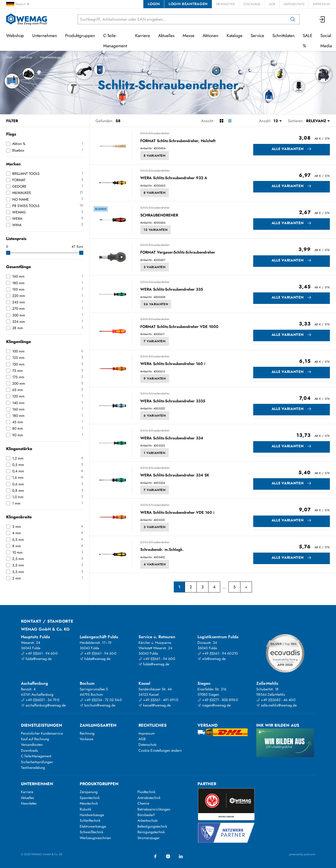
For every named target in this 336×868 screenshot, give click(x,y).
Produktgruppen (80, 36)
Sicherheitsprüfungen (37, 762)
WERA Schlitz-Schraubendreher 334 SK (175, 475)
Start (9, 57)
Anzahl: (265, 121)
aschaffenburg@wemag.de (43, 705)
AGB (272, 4)
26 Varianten (156, 304)
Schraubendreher (108, 57)
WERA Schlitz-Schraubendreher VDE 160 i (177, 513)
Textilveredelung (33, 768)
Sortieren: (296, 121)
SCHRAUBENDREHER (159, 215)
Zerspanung (89, 792)
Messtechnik (89, 803)
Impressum (321, 4)
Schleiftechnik (90, 820)
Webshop (26, 57)
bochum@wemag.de (97, 705)
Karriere (143, 36)
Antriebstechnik (149, 798)
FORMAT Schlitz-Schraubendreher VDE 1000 (179, 327)
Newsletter (225, 4)
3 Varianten (155, 267)
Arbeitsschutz (147, 820)
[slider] (8, 253)
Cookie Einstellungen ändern (160, 750)
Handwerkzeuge (50, 57)
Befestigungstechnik (152, 826)
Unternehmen (45, 36)
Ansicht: (208, 121)
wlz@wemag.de (212, 659)
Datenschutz (294, 4)
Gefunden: (105, 121)
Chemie (143, 803)
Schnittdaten (283, 36)
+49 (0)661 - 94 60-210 (218, 653)
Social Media (326, 41)
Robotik (85, 809)
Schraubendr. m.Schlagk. (162, 550)
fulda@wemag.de (36, 659)
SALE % (308, 41)
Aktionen (211, 36)
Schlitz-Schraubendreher (155, 133)
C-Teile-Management (115, 41)
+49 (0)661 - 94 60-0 (39, 653)
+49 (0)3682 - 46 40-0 (276, 700)
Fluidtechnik (146, 792)
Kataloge (235, 36)
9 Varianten (155, 379)
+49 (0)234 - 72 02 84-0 (101, 700)
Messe (189, 36)
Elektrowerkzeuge (93, 826)
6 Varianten (155, 416)
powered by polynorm (302, 854)
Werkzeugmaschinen (95, 838)
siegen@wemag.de (214, 705)
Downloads (30, 750)
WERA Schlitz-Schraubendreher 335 (172, 290)
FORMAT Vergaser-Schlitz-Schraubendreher (178, 253)
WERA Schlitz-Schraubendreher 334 (172, 438)
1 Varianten (154, 453)
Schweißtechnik (91, 832)
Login (154, 4)
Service (257, 36)
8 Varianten (155, 156)
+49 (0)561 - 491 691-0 (158, 700)
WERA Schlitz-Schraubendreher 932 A (174, 178)
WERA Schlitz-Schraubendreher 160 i (173, 364)
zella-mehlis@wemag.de (276, 705)
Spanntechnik (90, 798)
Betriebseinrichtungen (154, 809)
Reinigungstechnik (151, 832)
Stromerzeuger (149, 838)
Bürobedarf (146, 815)
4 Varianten (155, 564)
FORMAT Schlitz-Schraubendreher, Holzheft (178, 141)
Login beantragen (188, 4)
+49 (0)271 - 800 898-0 (218, 700)
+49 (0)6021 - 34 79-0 (40, 700)
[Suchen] (293, 19)
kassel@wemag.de (155, 705)
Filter (12, 121)
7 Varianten (155, 341)
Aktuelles (166, 36)
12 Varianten (155, 230)
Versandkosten (32, 745)
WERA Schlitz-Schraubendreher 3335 (173, 401)
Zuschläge (252, 4)
